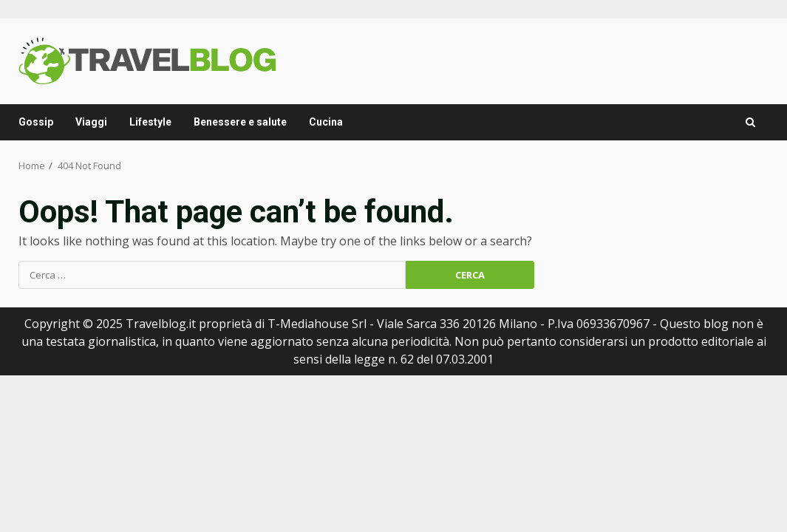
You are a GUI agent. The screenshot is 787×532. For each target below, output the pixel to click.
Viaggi (91, 122)
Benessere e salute (240, 122)
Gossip (36, 122)
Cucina (326, 122)
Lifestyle (150, 122)
